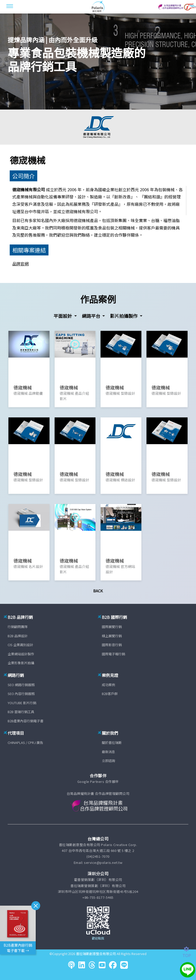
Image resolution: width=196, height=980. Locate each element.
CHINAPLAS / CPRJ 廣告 (25, 743)
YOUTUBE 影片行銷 (22, 703)
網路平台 (92, 316)
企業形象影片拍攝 (21, 663)
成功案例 (108, 685)
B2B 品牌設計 (18, 636)
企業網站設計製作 (21, 654)
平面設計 (63, 316)
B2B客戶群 (110, 694)
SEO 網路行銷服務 (21, 685)
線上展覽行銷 (112, 636)
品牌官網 (20, 264)
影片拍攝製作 (124, 316)
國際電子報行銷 (113, 654)
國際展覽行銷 (112, 627)
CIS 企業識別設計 (20, 645)
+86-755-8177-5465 (98, 897)
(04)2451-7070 (98, 856)
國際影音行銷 (112, 645)
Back (98, 591)
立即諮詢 (108, 761)
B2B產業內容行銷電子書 (26, 721)
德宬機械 (28, 160)
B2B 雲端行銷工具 (21, 712)
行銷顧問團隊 (18, 627)
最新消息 (108, 752)
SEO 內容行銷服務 (21, 694)
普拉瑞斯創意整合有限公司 (96, 954)
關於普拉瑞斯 (112, 743)
